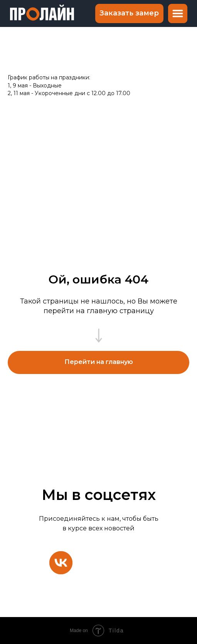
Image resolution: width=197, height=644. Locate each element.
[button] (129, 13)
